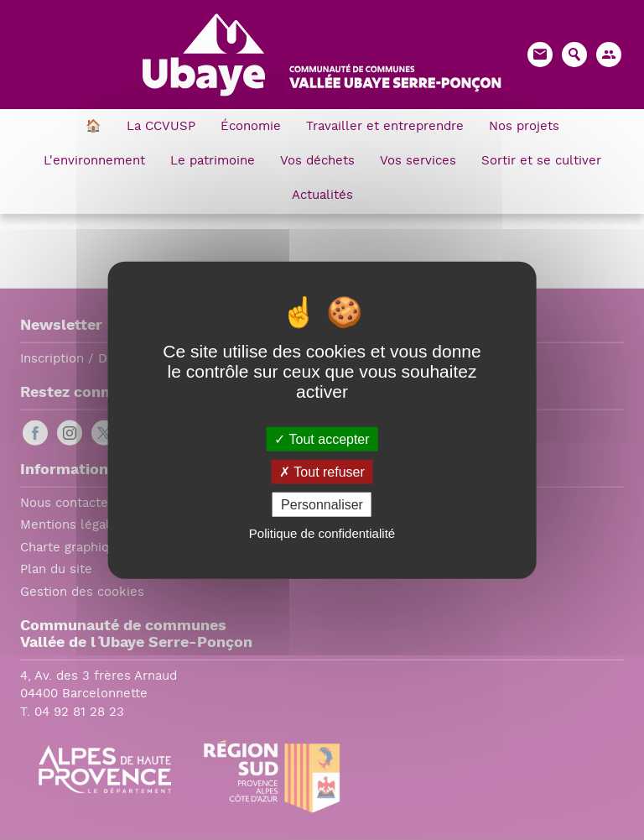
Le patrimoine (213, 162)
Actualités (322, 196)
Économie (251, 127)
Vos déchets (317, 162)
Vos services (418, 162)
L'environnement (94, 162)
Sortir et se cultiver (541, 162)
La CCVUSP (161, 127)
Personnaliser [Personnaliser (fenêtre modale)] (322, 505)
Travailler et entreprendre (385, 127)
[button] (609, 55)
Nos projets (524, 127)
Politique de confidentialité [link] (322, 533)
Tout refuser (322, 471)
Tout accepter (322, 438)
